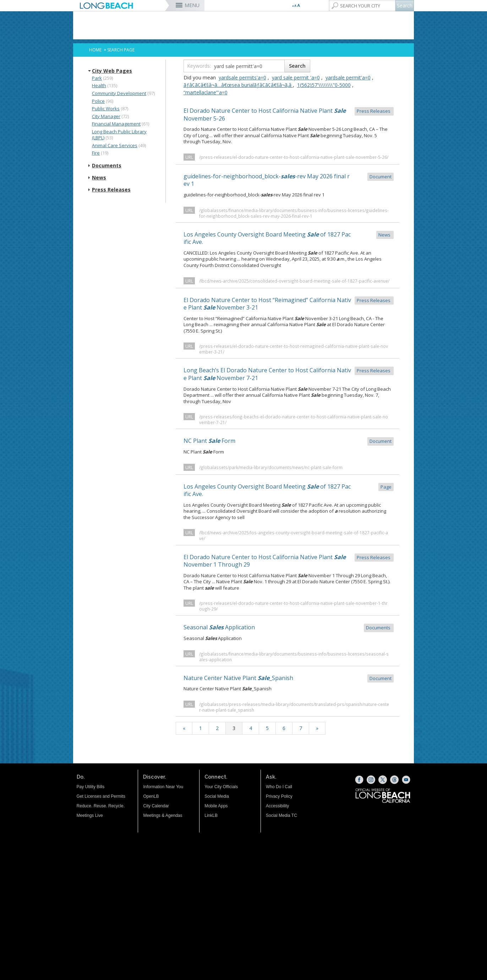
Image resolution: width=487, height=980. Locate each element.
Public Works (106, 108)
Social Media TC (281, 815)
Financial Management (116, 124)
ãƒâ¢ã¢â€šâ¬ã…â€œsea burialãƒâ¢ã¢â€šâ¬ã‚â (238, 85)
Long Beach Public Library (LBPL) (119, 135)
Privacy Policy (279, 796)
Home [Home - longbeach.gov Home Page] (95, 50)
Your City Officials (221, 787)
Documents (107, 166)
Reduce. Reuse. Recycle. (101, 806)
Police (98, 101)
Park (97, 78)
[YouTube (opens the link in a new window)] (406, 780)
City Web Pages (112, 71)
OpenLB (151, 796)
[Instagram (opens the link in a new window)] (371, 780)
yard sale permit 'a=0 (296, 77)
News (99, 178)
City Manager (106, 116)
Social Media (217, 796)
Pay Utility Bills (91, 787)
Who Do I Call (279, 787)
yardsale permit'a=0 (348, 77)
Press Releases (111, 190)
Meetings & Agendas (163, 815)
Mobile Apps (216, 806)
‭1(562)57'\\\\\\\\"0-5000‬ (324, 85)
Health (99, 85)
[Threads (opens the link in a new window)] (394, 780)
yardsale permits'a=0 (242, 77)
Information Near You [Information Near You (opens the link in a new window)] (163, 787)
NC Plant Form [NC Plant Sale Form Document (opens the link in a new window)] (289, 441)
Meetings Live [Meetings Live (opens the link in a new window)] (90, 815)
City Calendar (156, 806)
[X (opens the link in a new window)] (383, 780)
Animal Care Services (115, 145)
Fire (96, 153)
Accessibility (277, 806)
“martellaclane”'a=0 (206, 92)
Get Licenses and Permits (101, 796)
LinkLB (211, 815)
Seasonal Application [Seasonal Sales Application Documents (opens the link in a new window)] (289, 628)
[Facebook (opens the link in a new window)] (359, 780)
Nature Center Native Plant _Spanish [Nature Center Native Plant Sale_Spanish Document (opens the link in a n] (289, 678)
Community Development (119, 93)
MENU (192, 5)
